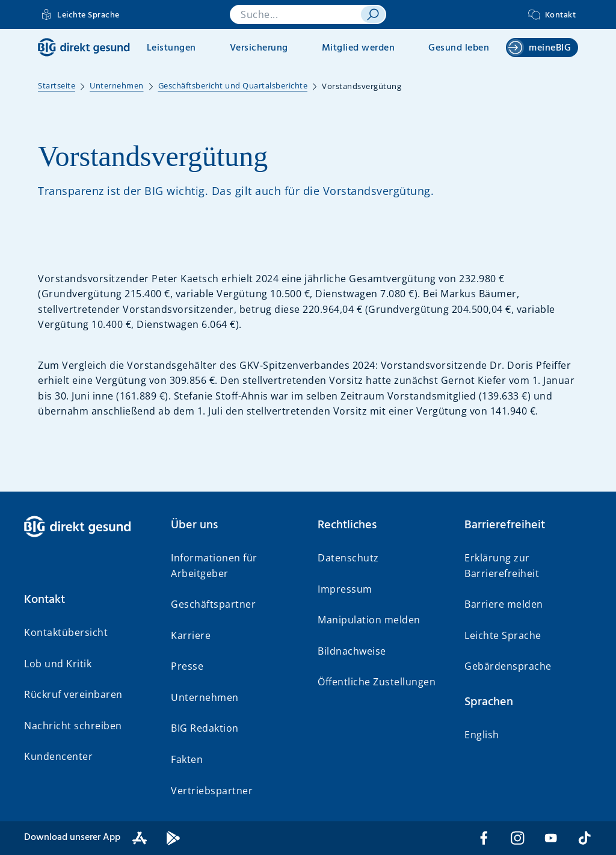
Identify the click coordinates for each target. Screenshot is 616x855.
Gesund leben (459, 48)
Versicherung (259, 48)
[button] (88, 600)
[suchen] (373, 14)
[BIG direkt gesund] (84, 47)
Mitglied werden (359, 48)
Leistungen (171, 48)
